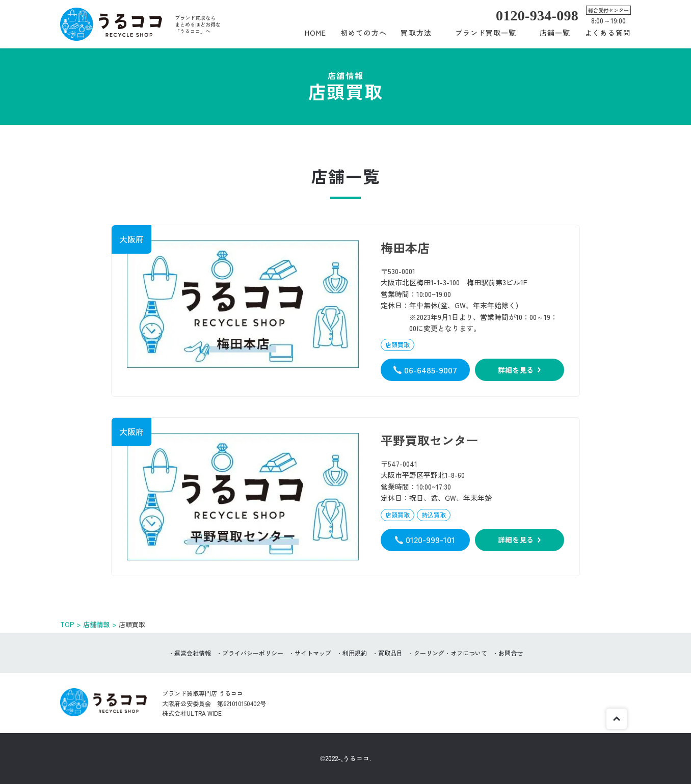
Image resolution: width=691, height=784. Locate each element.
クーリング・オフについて (450, 653)
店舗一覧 (555, 33)
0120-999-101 (430, 539)
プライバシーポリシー (253, 653)
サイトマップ (313, 653)
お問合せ (511, 653)
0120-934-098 (537, 16)
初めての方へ (364, 33)
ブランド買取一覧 (486, 33)
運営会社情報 (193, 653)
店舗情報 (96, 624)
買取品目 (390, 653)
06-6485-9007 (431, 370)
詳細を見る (516, 370)
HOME (315, 33)
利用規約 (355, 653)
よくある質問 (608, 33)
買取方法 (416, 33)
